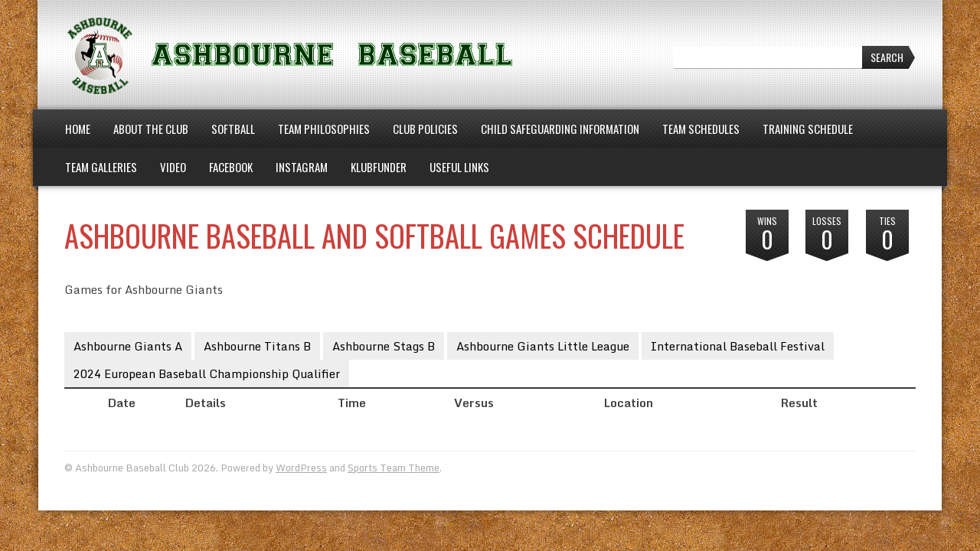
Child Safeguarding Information (560, 129)
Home (78, 129)
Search (887, 57)
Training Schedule (808, 129)
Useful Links (459, 167)
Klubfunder (379, 167)
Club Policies (425, 129)
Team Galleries (101, 167)
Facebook (231, 167)
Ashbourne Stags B (384, 346)
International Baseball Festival (738, 346)
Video (173, 167)
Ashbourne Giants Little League (543, 346)
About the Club (151, 129)
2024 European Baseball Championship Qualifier (207, 373)
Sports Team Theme (394, 468)
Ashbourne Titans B (257, 346)
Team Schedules (701, 129)
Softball (233, 129)
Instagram (302, 167)
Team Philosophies (324, 129)
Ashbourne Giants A (128, 346)
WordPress (301, 468)
